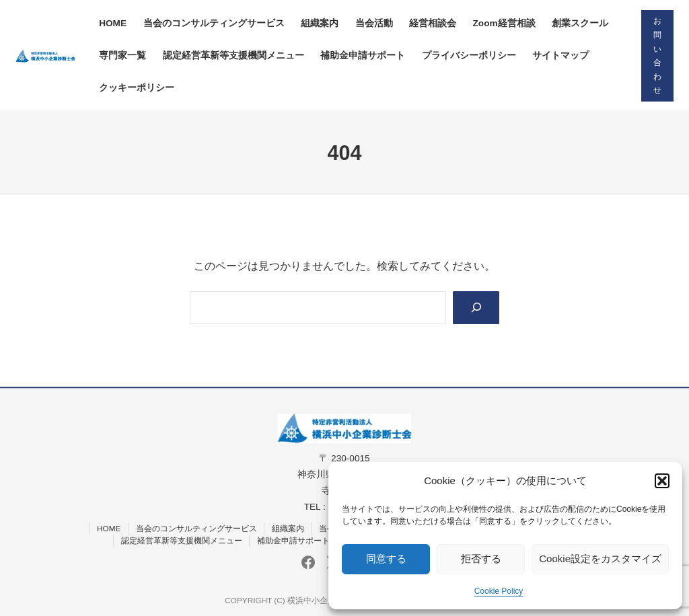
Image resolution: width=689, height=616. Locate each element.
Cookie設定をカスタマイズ (600, 559)
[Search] (476, 308)
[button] (662, 481)
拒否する (481, 559)
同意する (386, 559)
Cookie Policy (499, 591)
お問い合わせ (657, 55)
